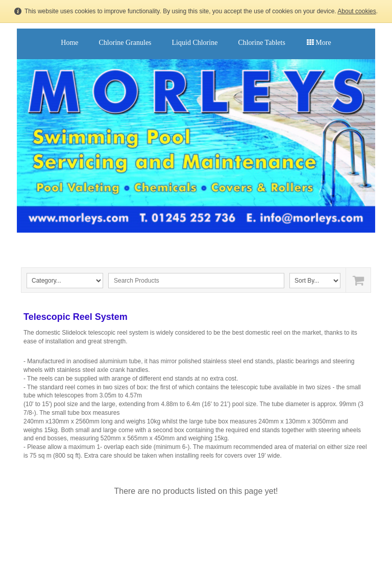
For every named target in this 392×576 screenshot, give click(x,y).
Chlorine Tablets (261, 43)
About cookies (357, 11)
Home (69, 43)
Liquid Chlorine (195, 43)
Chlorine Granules (125, 43)
